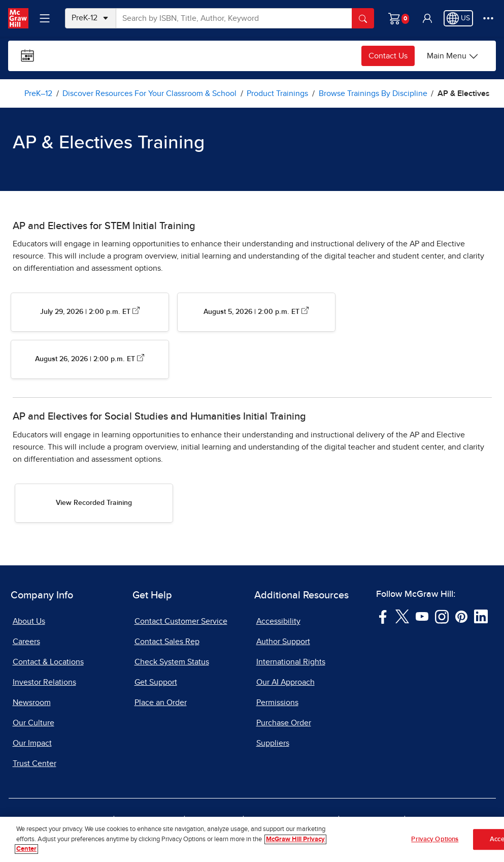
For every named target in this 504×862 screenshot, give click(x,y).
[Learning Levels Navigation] (45, 18)
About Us (29, 621)
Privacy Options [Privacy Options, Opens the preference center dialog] (435, 839)
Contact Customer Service (181, 621)
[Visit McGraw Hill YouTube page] (422, 616)
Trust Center (35, 763)
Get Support (156, 682)
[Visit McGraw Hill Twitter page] (402, 616)
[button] (427, 18)
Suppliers (273, 743)
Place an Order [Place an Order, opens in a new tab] (161, 703)
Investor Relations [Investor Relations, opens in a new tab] (44, 682)
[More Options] (488, 18)
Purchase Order (284, 723)
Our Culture (33, 723)
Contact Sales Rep (167, 642)
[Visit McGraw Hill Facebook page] (383, 616)
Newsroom (32, 703)
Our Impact (32, 743)
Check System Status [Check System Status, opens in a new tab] (172, 662)
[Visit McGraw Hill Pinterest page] (461, 616)
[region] (252, 839)
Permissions (277, 703)
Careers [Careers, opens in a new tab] (26, 642)
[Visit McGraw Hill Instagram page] (442, 616)
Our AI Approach (285, 682)
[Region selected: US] (458, 18)
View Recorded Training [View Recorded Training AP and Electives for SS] (94, 503)
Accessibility (278, 621)
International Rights (291, 662)
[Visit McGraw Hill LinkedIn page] (481, 616)
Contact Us (388, 56)
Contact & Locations (48, 662)
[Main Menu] (453, 56)
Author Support (283, 642)
